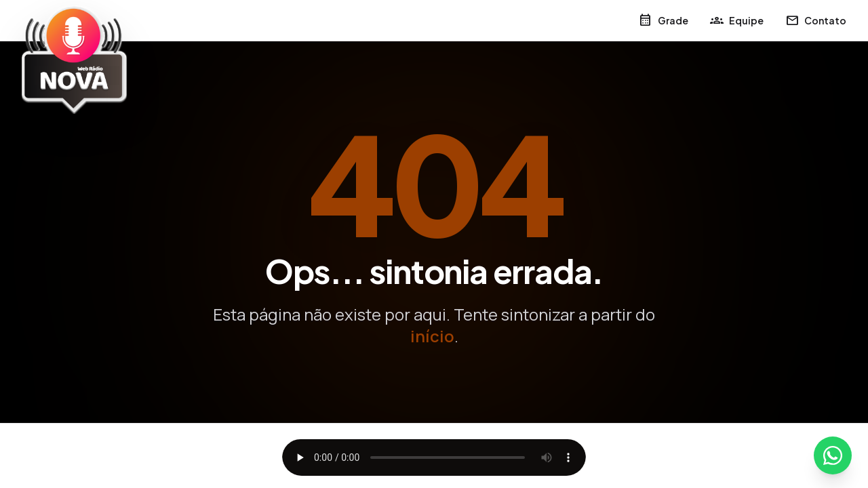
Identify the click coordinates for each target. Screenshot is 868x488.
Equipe (737, 20)
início (432, 336)
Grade (664, 20)
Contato (816, 20)
